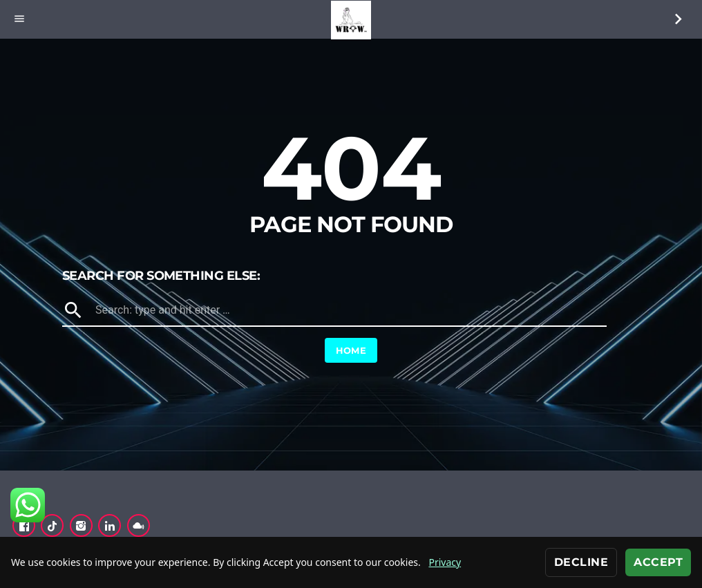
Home (351, 350)
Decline (581, 562)
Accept (658, 562)
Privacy (445, 562)
